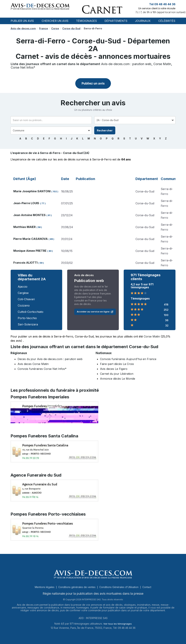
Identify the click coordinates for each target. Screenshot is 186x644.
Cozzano (24, 305)
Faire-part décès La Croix (117, 364)
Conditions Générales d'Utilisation (119, 587)
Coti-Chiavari (26, 299)
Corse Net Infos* (23, 67)
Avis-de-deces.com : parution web (126, 64)
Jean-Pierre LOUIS (26, 203)
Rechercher (105, 130)
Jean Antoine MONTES (29, 215)
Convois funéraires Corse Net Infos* (42, 369)
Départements (116, 21)
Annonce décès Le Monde (118, 379)
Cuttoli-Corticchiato (31, 312)
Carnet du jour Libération (117, 374)
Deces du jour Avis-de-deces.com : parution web (50, 359)
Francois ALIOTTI (25, 263)
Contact (147, 587)
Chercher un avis (55, 21)
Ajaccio (23, 287)
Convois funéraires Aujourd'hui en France (128, 359)
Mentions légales (45, 587)
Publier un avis (22, 21)
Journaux (143, 21)
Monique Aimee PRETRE (30, 251)
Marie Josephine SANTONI (32, 191)
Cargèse (23, 293)
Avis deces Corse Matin (33, 364)
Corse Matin (162, 64)
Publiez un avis (93, 83)
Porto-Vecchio (27, 318)
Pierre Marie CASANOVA (31, 239)
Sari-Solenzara (28, 324)
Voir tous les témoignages (118, 624)
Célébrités (167, 21)
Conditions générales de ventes (77, 587)
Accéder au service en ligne (95, 312)
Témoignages (86, 21)
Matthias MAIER (24, 227)
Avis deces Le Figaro (114, 369)
